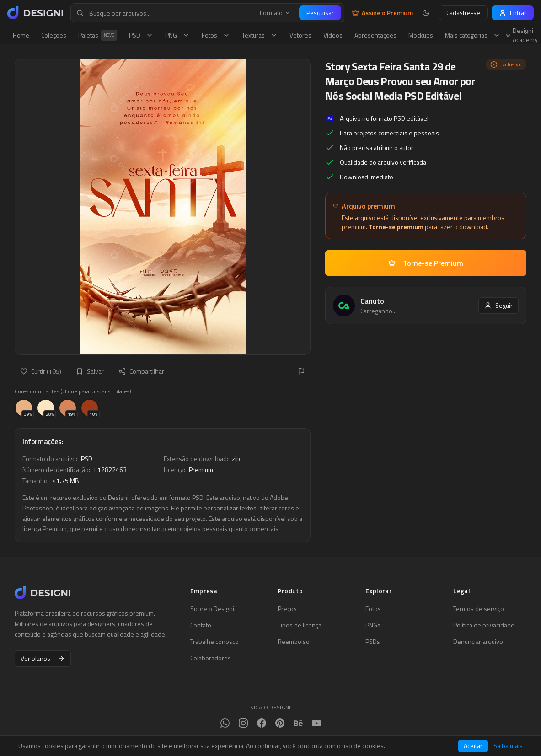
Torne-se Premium (426, 263)
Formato (275, 13)
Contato (201, 625)
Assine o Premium (382, 13)
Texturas (260, 35)
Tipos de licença (300, 625)
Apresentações (375, 35)
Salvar (90, 371)
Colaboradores (211, 658)
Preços (287, 609)
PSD (141, 35)
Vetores (300, 35)
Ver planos (43, 658)
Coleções (54, 35)
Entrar (513, 13)
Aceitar (473, 746)
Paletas (98, 35)
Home (21, 35)
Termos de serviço (479, 609)
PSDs (373, 642)
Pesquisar (320, 13)
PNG (177, 35)
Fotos (216, 35)
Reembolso (294, 642)
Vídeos (333, 35)
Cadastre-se (463, 13)
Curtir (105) (41, 371)
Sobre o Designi (212, 609)
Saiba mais (508, 746)
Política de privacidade (484, 625)
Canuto (372, 301)
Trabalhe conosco (214, 642)
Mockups (421, 35)
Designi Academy (522, 35)
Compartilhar (141, 371)
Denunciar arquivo (478, 642)
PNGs (373, 625)
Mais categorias (473, 35)
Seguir (498, 305)
